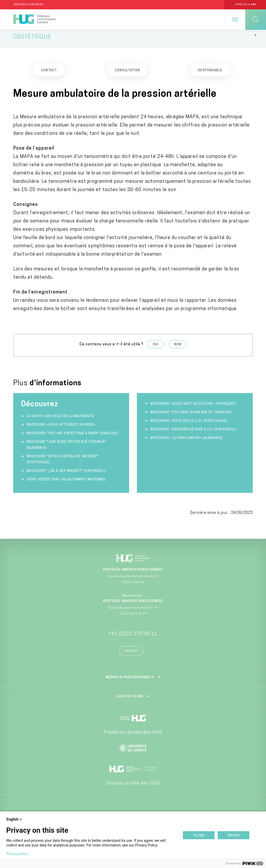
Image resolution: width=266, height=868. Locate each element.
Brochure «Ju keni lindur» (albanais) (187, 442)
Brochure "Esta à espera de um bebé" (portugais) (63, 463)
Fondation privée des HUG (133, 736)
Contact (131, 655)
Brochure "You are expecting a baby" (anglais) (72, 437)
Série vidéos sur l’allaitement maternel (66, 483)
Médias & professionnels (130, 681)
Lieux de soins (130, 700)
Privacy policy (17, 854)
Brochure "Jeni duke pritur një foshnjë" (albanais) (67, 449)
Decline (234, 835)
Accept (199, 835)
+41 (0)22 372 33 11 (133, 638)
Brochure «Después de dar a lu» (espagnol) (193, 433)
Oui (156, 348)
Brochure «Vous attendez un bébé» (61, 429)
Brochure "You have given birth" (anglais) (191, 416)
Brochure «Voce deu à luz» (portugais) (189, 425)
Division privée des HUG (133, 787)
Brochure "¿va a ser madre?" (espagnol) (66, 475)
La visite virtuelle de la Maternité (61, 420)
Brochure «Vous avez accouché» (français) (193, 408)
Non (178, 348)
